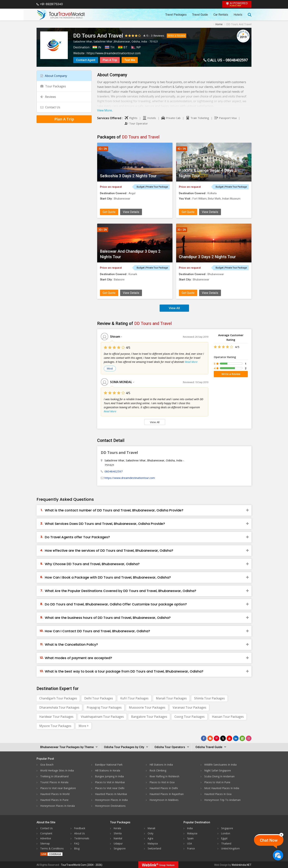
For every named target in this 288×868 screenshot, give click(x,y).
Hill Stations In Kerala (108, 770)
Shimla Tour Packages (209, 698)
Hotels (238, 15)
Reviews (159, 35)
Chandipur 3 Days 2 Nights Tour (207, 257)
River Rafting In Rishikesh (164, 776)
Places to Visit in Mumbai (110, 782)
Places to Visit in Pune (217, 782)
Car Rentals (221, 15)
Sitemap (45, 843)
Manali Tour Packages (171, 698)
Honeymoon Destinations (110, 806)
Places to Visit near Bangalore (58, 788)
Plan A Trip (110, 60)
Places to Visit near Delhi (110, 788)
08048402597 (237, 60)
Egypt (224, 838)
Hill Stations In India (161, 765)
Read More (191, 362)
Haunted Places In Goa (218, 794)
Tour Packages (53, 86)
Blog (77, 848)
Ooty (151, 833)
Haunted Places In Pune (54, 800)
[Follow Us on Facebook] (204, 738)
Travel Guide (200, 15)
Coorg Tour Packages (190, 717)
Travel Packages (176, 15)
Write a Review (177, 36)
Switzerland (154, 848)
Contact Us (50, 107)
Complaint (46, 833)
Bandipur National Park (109, 765)
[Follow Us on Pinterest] (217, 738)
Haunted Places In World (55, 794)
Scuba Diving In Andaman (219, 776)
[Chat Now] (278, 855)
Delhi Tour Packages (99, 698)
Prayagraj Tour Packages (104, 707)
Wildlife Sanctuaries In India (220, 765)
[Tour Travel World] (61, 15)
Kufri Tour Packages (134, 698)
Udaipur (118, 843)
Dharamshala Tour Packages (59, 707)
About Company (54, 76)
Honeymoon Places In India (111, 800)
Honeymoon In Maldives (164, 800)
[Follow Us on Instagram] (249, 738)
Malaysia (153, 843)
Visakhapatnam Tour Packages (102, 717)
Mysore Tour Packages (55, 726)
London (226, 833)
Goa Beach (47, 765)
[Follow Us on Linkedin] (236, 738)
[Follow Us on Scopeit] (242, 738)
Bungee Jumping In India (109, 776)
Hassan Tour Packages (228, 717)
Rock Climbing (158, 770)
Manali (152, 828)
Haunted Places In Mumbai (111, 794)
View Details (131, 212)
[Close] (281, 835)
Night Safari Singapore (218, 770)
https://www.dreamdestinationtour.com (114, 53)
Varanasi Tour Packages (189, 707)
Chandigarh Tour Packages (58, 698)
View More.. (105, 110)
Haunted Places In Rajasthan (167, 794)
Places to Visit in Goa (162, 782)
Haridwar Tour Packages (56, 717)
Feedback (80, 828)
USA (190, 843)
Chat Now (269, 840)
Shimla (118, 833)
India (190, 828)
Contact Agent (86, 60)
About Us (80, 833)
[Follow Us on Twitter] (223, 738)
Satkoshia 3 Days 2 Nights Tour (128, 176)
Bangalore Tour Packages (149, 717)
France (191, 848)
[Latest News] (210, 738)
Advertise (46, 838)
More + (84, 726)
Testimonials (82, 838)
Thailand (226, 843)
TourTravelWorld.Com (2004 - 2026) (82, 865)
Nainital (118, 838)
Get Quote (109, 212)
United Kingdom (231, 848)
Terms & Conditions (52, 848)
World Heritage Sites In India (57, 770)
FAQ (77, 843)
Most (110, 368)
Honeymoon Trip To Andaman (222, 800)
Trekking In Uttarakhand (54, 776)
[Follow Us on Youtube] (229, 738)
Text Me (130, 60)
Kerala (117, 828)
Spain (190, 838)
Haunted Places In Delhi (164, 788)
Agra (150, 838)
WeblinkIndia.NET (242, 865)
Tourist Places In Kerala (54, 782)
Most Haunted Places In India (222, 788)
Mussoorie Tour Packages (147, 707)
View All (174, 308)
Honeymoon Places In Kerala (57, 806)
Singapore (120, 848)
